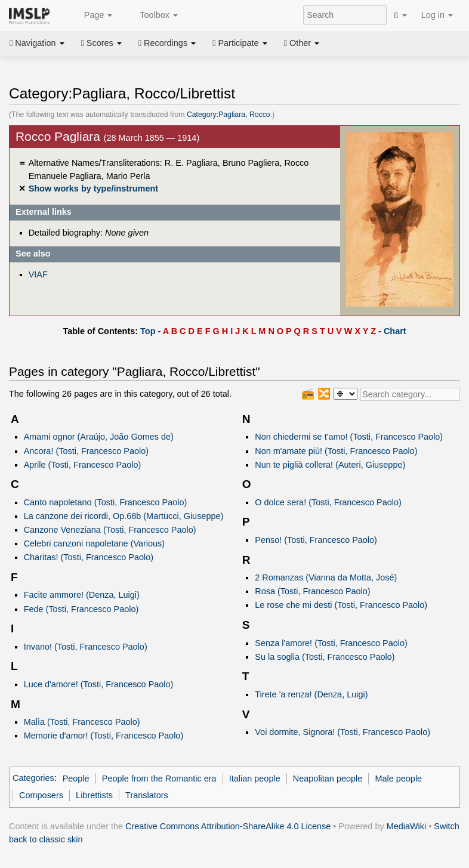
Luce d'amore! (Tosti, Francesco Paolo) (99, 684)
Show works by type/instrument (93, 189)
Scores (101, 43)
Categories (33, 779)
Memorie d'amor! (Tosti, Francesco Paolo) (104, 736)
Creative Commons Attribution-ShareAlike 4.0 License (228, 826)
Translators (147, 795)
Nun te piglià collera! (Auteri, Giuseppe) (330, 465)
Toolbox (152, 16)
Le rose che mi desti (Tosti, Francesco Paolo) (341, 605)
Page (92, 16)
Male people (398, 779)
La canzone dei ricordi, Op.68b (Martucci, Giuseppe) (124, 516)
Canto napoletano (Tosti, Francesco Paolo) (106, 502)
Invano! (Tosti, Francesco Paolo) (86, 647)
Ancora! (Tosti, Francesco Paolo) (86, 451)
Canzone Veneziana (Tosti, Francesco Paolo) (110, 530)
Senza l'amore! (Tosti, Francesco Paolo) (331, 643)
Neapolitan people (328, 779)
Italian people (255, 779)
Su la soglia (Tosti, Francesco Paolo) (325, 657)
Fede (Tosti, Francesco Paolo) (81, 609)
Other (302, 43)
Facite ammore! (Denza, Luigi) (82, 595)
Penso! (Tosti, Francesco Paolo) (316, 540)
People (76, 779)
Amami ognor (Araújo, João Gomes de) (99, 437)
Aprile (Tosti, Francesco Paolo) (83, 465)
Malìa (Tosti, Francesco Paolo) (82, 722)
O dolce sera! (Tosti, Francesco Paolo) (328, 502)
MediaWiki (407, 826)
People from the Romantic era (159, 779)
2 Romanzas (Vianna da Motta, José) (326, 577)
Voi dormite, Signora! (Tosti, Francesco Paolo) (343, 732)
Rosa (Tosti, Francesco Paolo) (312, 591)
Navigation (37, 43)
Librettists (94, 795)
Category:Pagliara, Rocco (229, 115)
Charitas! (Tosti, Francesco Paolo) (89, 557)
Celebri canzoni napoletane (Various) (94, 543)
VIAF (38, 274)
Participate (240, 43)
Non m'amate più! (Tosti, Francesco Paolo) (336, 451)
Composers (41, 795)
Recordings (167, 43)
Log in (437, 15)
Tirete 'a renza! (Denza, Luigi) (311, 694)
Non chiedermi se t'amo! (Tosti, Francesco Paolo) (349, 437)
